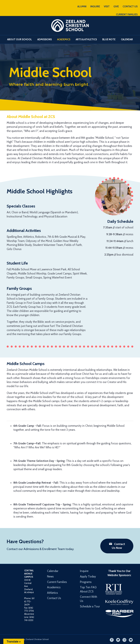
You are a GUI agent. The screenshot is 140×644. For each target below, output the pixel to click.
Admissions (45, 39)
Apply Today (88, 576)
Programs (86, 582)
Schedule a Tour (90, 606)
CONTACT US (130, 6)
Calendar (127, 39)
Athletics (52, 593)
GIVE (116, 6)
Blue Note (109, 39)
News (50, 576)
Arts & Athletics (86, 39)
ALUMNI (82, 6)
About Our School (20, 39)
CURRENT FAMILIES (127, 14)
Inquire (84, 571)
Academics (64, 39)
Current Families (57, 582)
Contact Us (54, 598)
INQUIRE (95, 6)
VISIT (107, 6)
